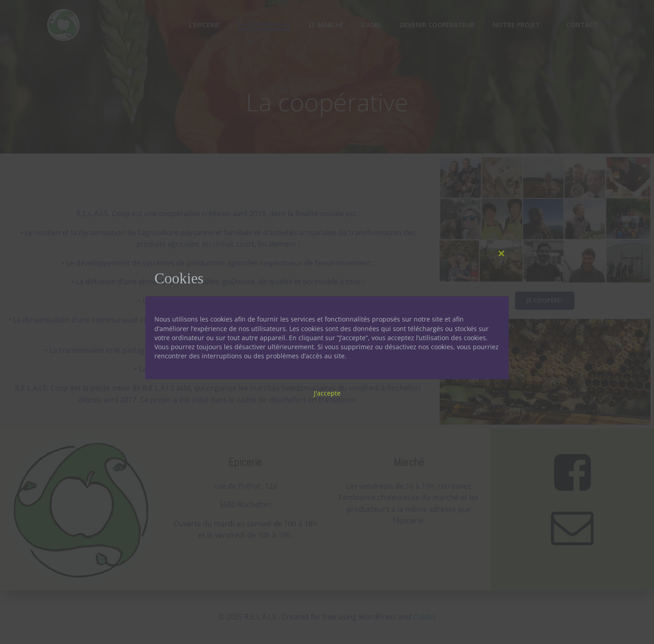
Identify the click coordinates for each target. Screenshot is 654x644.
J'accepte (327, 393)
